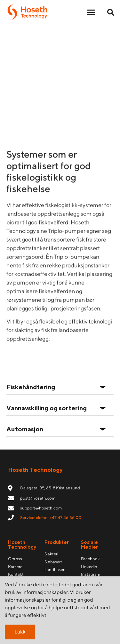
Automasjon (25, 429)
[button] (91, 12)
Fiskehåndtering (31, 387)
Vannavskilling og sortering (47, 408)
